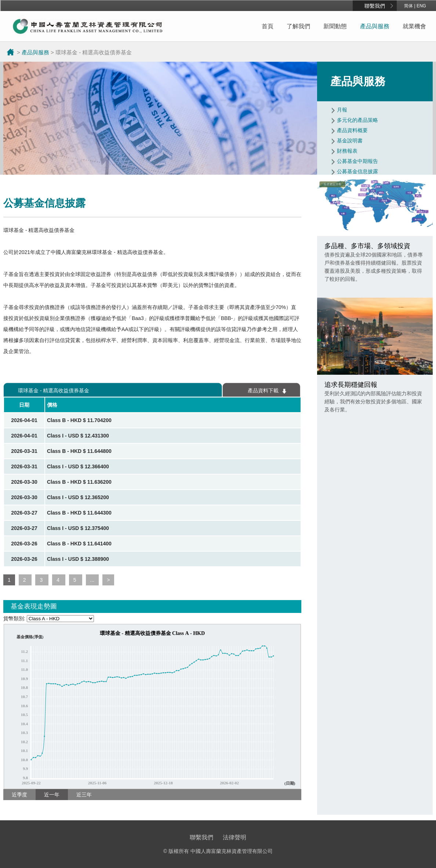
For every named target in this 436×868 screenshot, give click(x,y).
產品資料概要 (352, 130)
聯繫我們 (375, 6)
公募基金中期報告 (357, 161)
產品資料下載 (263, 391)
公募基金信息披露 (357, 171)
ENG (421, 6)
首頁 (268, 26)
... (92, 580)
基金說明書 (350, 141)
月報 (342, 110)
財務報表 (347, 151)
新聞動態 (335, 26)
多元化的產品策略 (357, 120)
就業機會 (414, 26)
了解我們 (298, 26)
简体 (408, 6)
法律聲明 (235, 837)
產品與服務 (375, 26)
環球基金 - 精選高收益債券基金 (54, 391)
